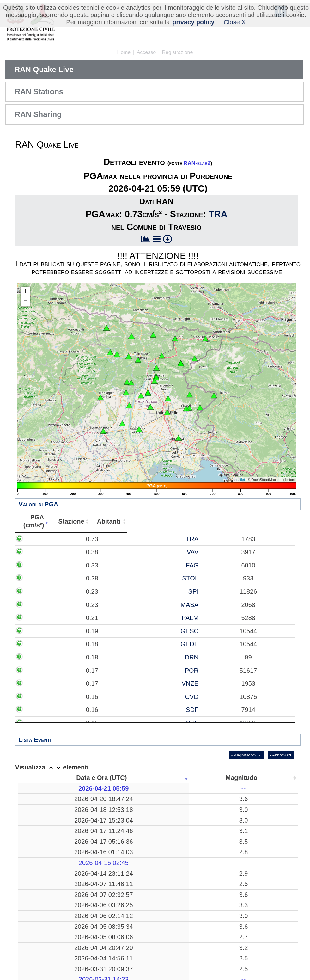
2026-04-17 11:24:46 (49, 850)
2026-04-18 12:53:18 (49, 813)
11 (185, 901)
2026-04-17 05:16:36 (49, 865)
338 (185, 799)
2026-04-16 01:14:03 (49, 875)
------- (142, 788)
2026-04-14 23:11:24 (49, 901)
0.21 (80, 668)
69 (256, 813)
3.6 (99, 799)
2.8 (99, 875)
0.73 (80, 543)
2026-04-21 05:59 (49, 788)
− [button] (26, 302)
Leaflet (240, 480)
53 (256, 952)
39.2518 (222, 865)
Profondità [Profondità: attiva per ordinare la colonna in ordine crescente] (183, 778)
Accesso (146, 52)
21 (185, 813)
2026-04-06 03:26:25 (49, 952)
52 (256, 832)
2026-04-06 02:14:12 (49, 966)
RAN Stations (39, 92)
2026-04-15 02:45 (49, 886)
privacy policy (193, 22)
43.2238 (222, 966)
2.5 (99, 923)
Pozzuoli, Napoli (142, 941)
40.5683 (222, 799)
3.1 (99, 850)
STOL (164, 609)
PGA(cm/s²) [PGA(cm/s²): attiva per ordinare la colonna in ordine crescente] (74, 521)
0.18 (80, 710)
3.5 (99, 865)
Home (124, 52)
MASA (163, 647)
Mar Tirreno (142, 865)
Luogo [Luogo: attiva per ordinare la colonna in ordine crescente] (140, 778)
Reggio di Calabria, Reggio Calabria (142, 923)
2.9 (99, 901)
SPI (167, 627)
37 (256, 788)
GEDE (163, 710)
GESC (163, 689)
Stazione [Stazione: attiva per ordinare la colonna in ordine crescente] (158, 521)
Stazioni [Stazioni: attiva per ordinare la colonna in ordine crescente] (254, 778)
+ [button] (26, 292)
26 (185, 952)
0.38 (80, 567)
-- (99, 788)
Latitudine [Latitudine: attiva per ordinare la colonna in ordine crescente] (221, 778)
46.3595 (222, 832)
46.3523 (222, 901)
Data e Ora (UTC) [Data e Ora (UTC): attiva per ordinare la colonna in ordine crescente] (46, 778)
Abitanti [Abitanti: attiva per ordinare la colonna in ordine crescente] (218, 521)
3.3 (99, 952)
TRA (218, 214)
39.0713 (222, 952)
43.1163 (222, 813)
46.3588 (222, 875)
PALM (164, 668)
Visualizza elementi (52, 767)
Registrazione (178, 52)
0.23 (80, 627)
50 (256, 875)
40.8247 (222, 941)
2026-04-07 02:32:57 (49, 941)
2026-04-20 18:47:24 (49, 799)
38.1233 (222, 923)
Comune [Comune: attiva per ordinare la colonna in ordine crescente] (277, 521)
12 (256, 865)
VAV (166, 567)
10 (185, 832)
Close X (235, 22)
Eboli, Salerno (142, 799)
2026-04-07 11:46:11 (49, 923)
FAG (166, 592)
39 (256, 901)
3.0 (99, 813)
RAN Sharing (38, 114)
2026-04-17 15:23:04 (49, 832)
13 (256, 886)
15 (185, 923)
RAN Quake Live (44, 69)
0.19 (80, 689)
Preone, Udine (142, 875)
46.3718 (222, 850)
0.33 (80, 592)
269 (185, 865)
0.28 (80, 609)
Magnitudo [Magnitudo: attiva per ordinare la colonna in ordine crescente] (97, 778)
